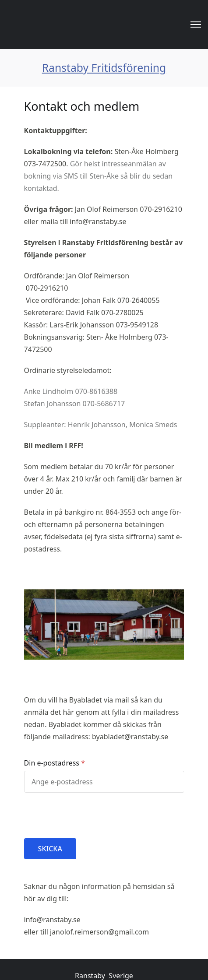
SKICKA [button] (50, 849)
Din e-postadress (52, 763)
